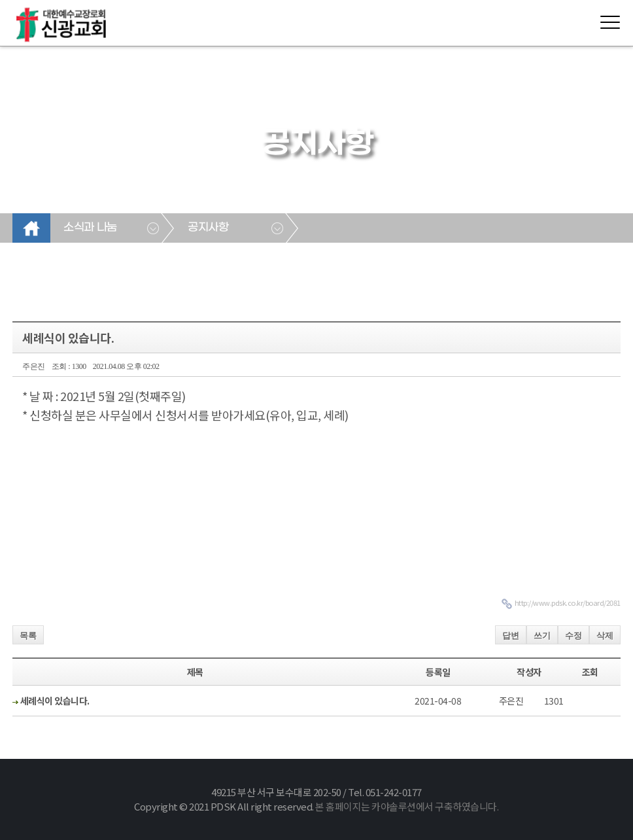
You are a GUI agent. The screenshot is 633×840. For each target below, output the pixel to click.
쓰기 (542, 636)
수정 (573, 636)
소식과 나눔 (90, 228)
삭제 (605, 636)
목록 (28, 636)
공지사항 (208, 228)
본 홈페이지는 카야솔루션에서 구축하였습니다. (407, 806)
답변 (511, 636)
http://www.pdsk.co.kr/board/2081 (568, 603)
